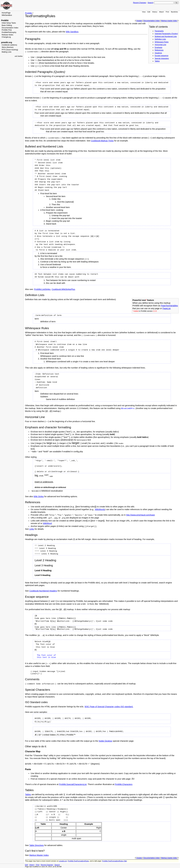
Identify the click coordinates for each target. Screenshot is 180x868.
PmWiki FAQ (7, 30)
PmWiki (5, 20)
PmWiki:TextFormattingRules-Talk (114, 861)
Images (139, 21)
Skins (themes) (8, 47)
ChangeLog (6, 37)
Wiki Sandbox (72, 32)
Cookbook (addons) (9, 45)
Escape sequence (162, 56)
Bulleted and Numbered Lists (166, 36)
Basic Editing (7, 25)
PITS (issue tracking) (10, 50)
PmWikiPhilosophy (9, 32)
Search (150, 3)
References (159, 50)
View (144, 12)
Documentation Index (10, 28)
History (155, 12)
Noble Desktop (105, 741)
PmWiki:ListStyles (42, 289)
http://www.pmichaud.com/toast (140, 515)
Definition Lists (160, 39)
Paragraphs (159, 31)
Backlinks (175, 12)
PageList (166, 308)
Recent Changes (140, 3)
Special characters (162, 58)
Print (167, 12)
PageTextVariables (169, 306)
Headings (158, 53)
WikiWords (100, 509)
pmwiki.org (7, 42)
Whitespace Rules (162, 42)
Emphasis (158, 47)
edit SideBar (19, 56)
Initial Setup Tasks (9, 23)
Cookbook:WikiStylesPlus (63, 289)
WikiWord (47, 523)
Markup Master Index (39, 855)
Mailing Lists (7, 52)
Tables (157, 61)
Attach (162, 12)
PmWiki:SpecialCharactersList (73, 784)
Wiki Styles (39, 496)
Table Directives (36, 845)
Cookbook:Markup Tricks (102, 141)
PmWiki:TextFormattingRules (78, 861)
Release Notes (7, 35)
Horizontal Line (160, 45)
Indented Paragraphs (166, 34)
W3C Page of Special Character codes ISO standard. (109, 707)
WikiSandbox (7, 15)
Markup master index (169, 21)
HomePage (6, 13)
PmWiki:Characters (124, 784)
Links (32, 529)
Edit (149, 12)
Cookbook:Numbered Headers (43, 591)
